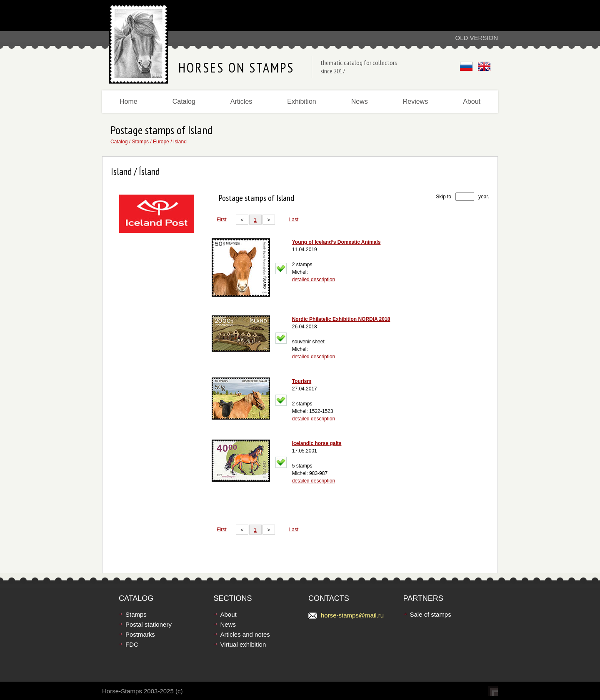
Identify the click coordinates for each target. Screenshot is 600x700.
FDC (132, 644)
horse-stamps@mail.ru (352, 615)
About (472, 101)
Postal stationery (149, 624)
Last (294, 220)
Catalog (184, 101)
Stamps (140, 142)
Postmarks (140, 634)
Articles (241, 101)
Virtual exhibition (243, 644)
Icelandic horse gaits (317, 443)
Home (129, 101)
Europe (161, 142)
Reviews (415, 101)
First (221, 220)
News (360, 101)
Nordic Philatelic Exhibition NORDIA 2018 (341, 319)
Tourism (302, 381)
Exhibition (301, 101)
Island (180, 142)
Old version (476, 38)
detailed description (314, 280)
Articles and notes (245, 634)
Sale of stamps (431, 614)
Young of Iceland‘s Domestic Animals (336, 242)
